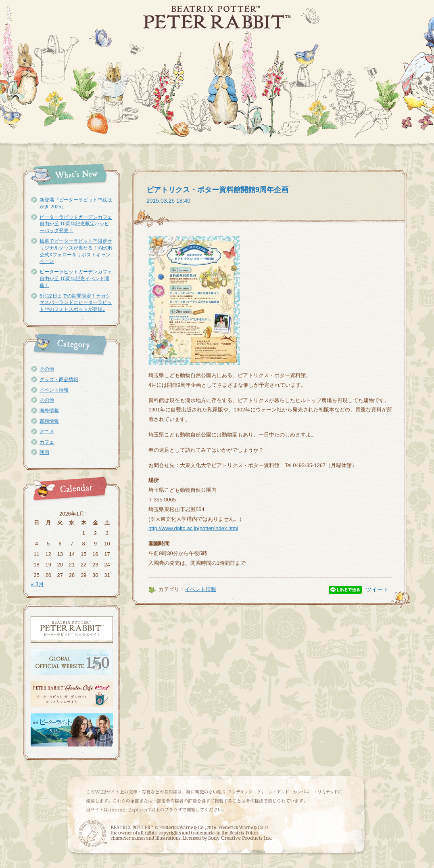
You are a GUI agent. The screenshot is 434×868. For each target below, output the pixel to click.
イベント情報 (54, 390)
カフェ (47, 442)
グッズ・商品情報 (59, 379)
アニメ (47, 432)
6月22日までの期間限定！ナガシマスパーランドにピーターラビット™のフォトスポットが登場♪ (76, 303)
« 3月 (37, 584)
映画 (44, 452)
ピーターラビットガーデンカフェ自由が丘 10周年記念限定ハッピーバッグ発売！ (76, 224)
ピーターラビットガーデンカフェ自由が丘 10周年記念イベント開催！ (76, 279)
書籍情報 (49, 421)
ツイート (377, 589)
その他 (47, 369)
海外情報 (49, 411)
